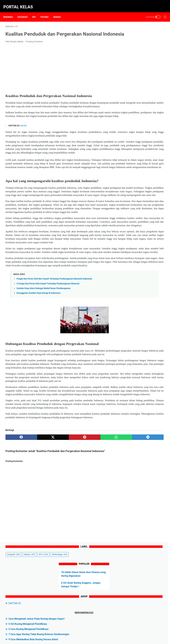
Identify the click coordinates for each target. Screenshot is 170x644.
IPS (36, 12)
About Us (54, 633)
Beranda (10, 12)
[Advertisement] (59, 72)
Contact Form (67, 633)
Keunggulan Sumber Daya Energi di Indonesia (38, 352)
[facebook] (16, 521)
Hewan (59, 12)
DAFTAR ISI (132, 86)
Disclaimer (82, 633)
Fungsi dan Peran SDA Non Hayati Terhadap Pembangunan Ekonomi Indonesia (54, 338)
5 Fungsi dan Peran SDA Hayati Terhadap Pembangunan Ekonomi (48, 342)
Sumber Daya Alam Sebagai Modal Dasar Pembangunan (43, 347)
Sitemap (110, 633)
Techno (47, 12)
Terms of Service (124, 633)
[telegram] (101, 521)
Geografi (25, 12)
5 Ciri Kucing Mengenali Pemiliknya (145, 110)
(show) (23, 137)
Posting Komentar (34, 46)
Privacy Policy (96, 633)
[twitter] (37, 521)
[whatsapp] (80, 521)
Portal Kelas (20, 4)
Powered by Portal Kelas (92, 639)
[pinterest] (59, 521)
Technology (145, 37)
